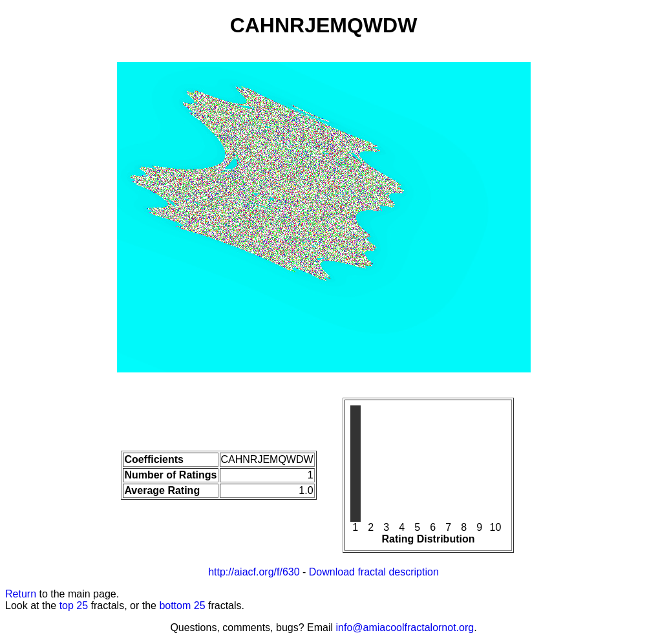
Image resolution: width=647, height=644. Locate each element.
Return (21, 594)
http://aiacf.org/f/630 (254, 572)
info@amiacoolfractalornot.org (405, 628)
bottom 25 (182, 606)
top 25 (74, 606)
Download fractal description (374, 572)
